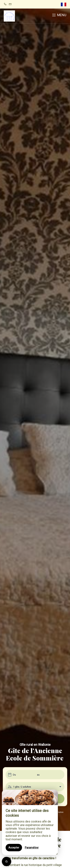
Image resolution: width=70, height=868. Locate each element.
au (38, 775)
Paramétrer (32, 848)
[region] (30, 822)
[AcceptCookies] (7, 862)
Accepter (14, 848)
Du (14, 775)
